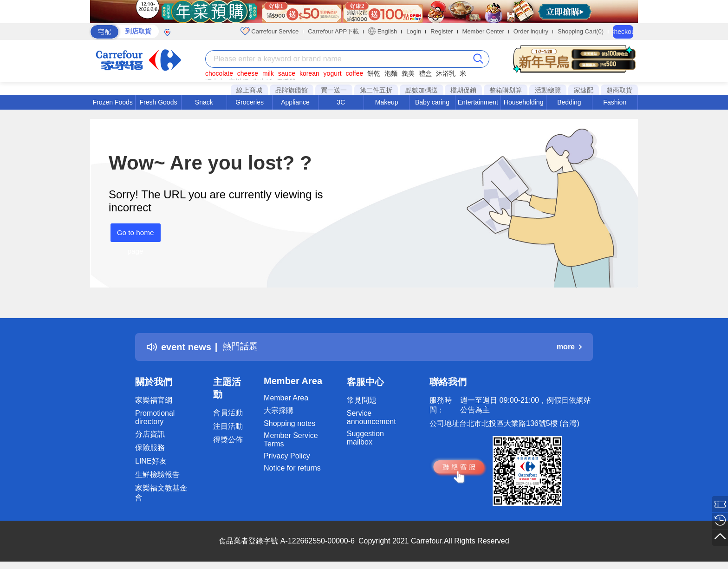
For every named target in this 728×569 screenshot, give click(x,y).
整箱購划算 (506, 90)
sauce (287, 73)
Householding (524, 102)
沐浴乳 (446, 73)
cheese (248, 73)
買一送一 (334, 90)
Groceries (250, 102)
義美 (408, 73)
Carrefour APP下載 (333, 31)
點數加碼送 (422, 90)
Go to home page (134, 235)
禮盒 (425, 73)
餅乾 (374, 73)
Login (414, 31)
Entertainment (478, 102)
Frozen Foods (112, 102)
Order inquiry (531, 31)
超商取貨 (619, 90)
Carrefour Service (270, 31)
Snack (204, 102)
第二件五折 (376, 90)
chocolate (219, 73)
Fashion (615, 102)
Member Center (483, 31)
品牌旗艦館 (292, 90)
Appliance (295, 102)
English (383, 31)
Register (442, 31)
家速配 (584, 90)
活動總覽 (548, 90)
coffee (354, 73)
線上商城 (249, 90)
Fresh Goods (159, 102)
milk (268, 73)
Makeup (387, 102)
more (569, 347)
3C (341, 102)
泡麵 (391, 73)
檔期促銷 (463, 90)
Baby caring (432, 102)
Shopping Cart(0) (581, 31)
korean (309, 73)
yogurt (333, 73)
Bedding (569, 102)
